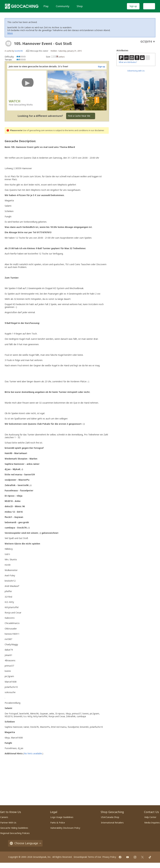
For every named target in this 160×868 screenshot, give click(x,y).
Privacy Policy (109, 857)
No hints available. (33, 753)
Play (46, 6)
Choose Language (25, 843)
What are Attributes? (128, 62)
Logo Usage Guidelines (62, 817)
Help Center (150, 817)
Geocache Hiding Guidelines (14, 828)
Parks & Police (58, 823)
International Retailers (112, 823)
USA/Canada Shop (110, 817)
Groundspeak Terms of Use (87, 857)
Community (63, 6)
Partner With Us (8, 823)
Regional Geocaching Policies (15, 833)
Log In (149, 6)
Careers (4, 817)
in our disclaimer (96, 130)
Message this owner (39, 51)
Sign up (133, 6)
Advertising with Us (136, 71)
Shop (80, 6)
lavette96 (19, 51)
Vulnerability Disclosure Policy (65, 828)
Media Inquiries (152, 823)
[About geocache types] (8, 43)
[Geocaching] (22, 6)
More (10, 33)
